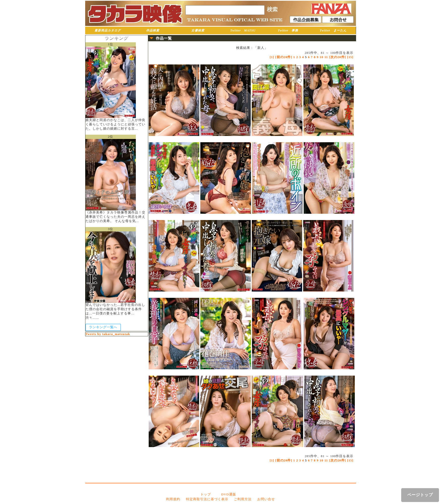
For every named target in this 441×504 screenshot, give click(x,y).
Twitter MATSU (243, 30)
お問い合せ (266, 499)
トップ (206, 494)
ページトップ (420, 495)
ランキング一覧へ (103, 327)
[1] (272, 57)
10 (321, 57)
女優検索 (198, 30)
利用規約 (173, 499)
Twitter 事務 (288, 30)
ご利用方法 (243, 499)
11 (326, 57)
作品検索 (153, 30)
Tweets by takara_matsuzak (108, 334)
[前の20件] (284, 57)
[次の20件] (338, 57)
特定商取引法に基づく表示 (207, 499)
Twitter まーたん (333, 30)
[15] (350, 57)
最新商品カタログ (108, 30)
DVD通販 (229, 494)
